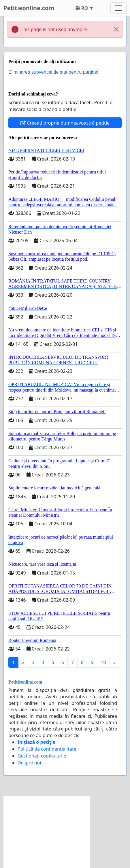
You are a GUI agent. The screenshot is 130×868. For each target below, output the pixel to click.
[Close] (116, 29)
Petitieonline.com (29, 8)
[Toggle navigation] (118, 8)
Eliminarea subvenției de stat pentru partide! (53, 72)
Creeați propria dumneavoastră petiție (65, 123)
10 (103, 662)
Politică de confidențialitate (47, 749)
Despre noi (29, 763)
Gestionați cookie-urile (42, 756)
